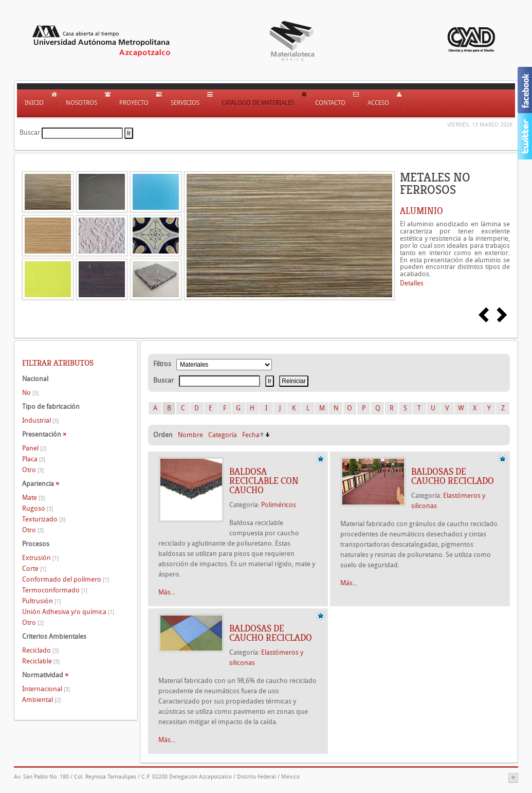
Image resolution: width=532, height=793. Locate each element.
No (30, 393)
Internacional (46, 689)
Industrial (40, 420)
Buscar (30, 132)
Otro (33, 470)
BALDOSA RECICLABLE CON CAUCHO (264, 481)
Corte (34, 569)
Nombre (190, 435)
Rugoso (38, 508)
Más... (167, 592)
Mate (33, 498)
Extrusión (40, 558)
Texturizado (44, 519)
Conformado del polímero (66, 579)
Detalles (412, 283)
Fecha (251, 435)
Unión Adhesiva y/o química (68, 612)
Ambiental (41, 700)
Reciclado (40, 650)
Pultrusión (41, 601)
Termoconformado (55, 590)
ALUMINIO (421, 211)
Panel (34, 448)
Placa (34, 459)
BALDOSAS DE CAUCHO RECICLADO (453, 476)
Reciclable (41, 661)
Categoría (223, 435)
